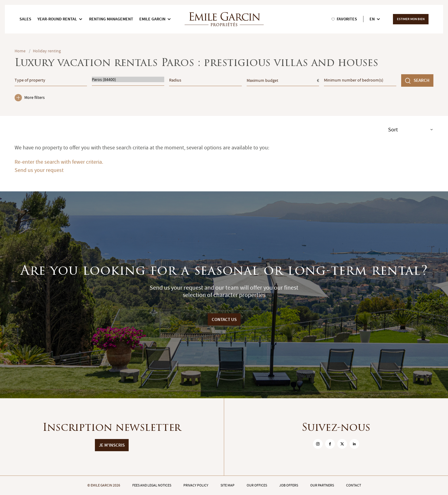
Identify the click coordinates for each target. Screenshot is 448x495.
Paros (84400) (128, 79)
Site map (227, 485)
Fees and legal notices (152, 485)
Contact (354, 485)
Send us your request (39, 170)
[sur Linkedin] (354, 444)
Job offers (289, 485)
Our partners (322, 485)
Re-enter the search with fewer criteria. (59, 162)
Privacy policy (196, 485)
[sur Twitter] (342, 444)
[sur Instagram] (318, 444)
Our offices (257, 485)
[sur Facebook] (330, 444)
